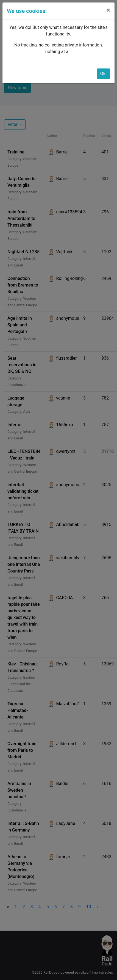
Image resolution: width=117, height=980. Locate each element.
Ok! (103, 74)
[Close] (108, 10)
